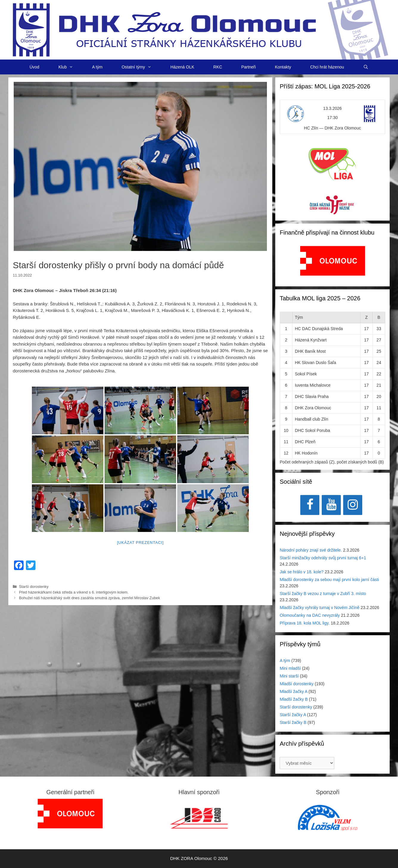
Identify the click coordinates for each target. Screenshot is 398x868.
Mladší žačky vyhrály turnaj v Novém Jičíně (320, 608)
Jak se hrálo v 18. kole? (302, 572)
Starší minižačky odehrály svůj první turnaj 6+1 (323, 558)
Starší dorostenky (34, 587)
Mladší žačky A (294, 691)
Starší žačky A (293, 715)
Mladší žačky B (294, 699)
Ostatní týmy (141, 67)
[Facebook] (310, 505)
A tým (97, 67)
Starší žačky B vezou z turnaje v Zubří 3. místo (323, 594)
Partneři (249, 67)
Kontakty (283, 67)
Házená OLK (182, 67)
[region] (333, 264)
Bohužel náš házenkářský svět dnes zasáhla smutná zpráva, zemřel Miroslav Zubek (90, 598)
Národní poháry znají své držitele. (311, 550)
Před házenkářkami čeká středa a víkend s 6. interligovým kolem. (77, 592)
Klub (70, 67)
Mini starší (289, 676)
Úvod (34, 67)
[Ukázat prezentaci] (140, 542)
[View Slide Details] (333, 261)
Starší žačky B (293, 722)
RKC (218, 67)
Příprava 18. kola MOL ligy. (305, 623)
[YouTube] (331, 505)
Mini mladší (290, 668)
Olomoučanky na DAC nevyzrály (310, 615)
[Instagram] (353, 505)
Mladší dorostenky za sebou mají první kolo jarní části (329, 580)
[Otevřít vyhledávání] (366, 67)
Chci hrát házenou (327, 67)
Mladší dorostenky (297, 684)
